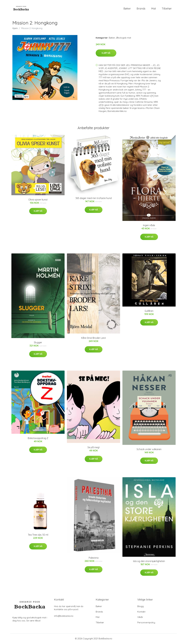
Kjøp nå (106, 53)
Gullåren (149, 311)
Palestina (94, 558)
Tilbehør (167, 9)
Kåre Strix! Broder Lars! (93, 338)
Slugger (38, 343)
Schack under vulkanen (149, 450)
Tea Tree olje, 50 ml (38, 535)
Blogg (140, 607)
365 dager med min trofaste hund (94, 199)
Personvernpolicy (146, 623)
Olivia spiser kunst (38, 200)
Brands (141, 9)
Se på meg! (93, 448)
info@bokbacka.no (64, 616)
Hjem (15, 29)
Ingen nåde (149, 226)
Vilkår (140, 618)
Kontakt (141, 612)
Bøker (127, 9)
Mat (154, 9)
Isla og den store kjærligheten (149, 562)
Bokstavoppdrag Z (38, 439)
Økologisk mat (124, 38)
